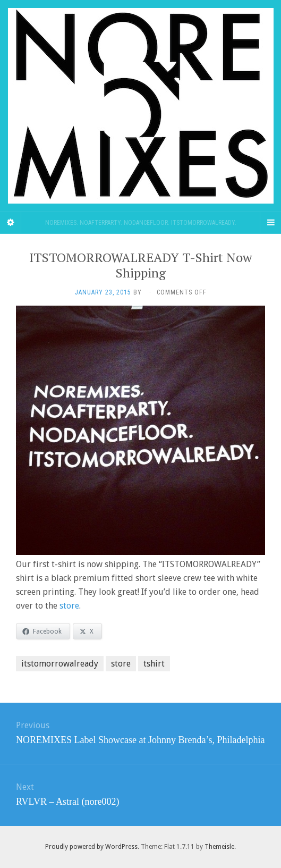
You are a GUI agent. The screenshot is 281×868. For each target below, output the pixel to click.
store (69, 606)
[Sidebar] (11, 223)
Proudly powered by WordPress (91, 847)
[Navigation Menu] (270, 223)
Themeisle (219, 847)
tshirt (154, 664)
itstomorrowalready (60, 664)
